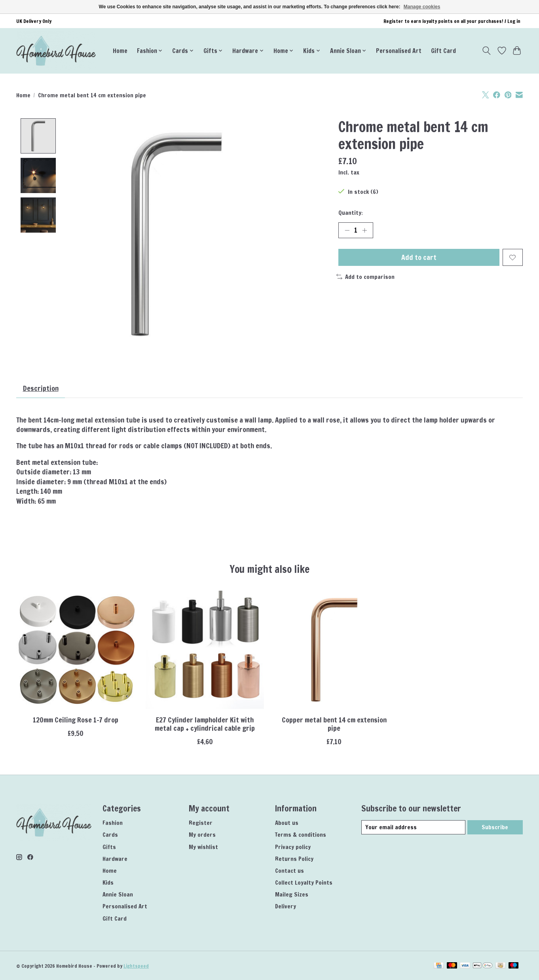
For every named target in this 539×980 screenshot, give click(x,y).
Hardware (115, 859)
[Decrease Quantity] (347, 230)
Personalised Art (399, 51)
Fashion (113, 823)
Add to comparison (365, 277)
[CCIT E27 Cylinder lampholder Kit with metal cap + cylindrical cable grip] (205, 650)
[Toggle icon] (487, 51)
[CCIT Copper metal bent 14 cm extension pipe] (334, 650)
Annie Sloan (118, 895)
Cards (110, 835)
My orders (202, 835)
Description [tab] (41, 388)
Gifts (109, 847)
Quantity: (351, 213)
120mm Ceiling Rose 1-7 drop (76, 720)
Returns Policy (294, 859)
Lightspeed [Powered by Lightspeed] (136, 966)
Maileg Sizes (292, 895)
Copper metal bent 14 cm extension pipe (334, 724)
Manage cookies (422, 7)
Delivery (286, 907)
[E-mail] (413, 827)
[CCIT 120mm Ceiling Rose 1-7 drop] (75, 650)
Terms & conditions (301, 835)
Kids (108, 882)
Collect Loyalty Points (304, 882)
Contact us (289, 871)
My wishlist (203, 847)
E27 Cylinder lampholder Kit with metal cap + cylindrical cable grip (205, 724)
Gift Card (443, 51)
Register (201, 823)
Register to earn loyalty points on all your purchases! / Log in (452, 21)
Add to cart (419, 257)
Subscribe (495, 827)
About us (287, 823)
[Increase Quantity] (364, 230)
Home (120, 51)
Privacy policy (293, 847)
